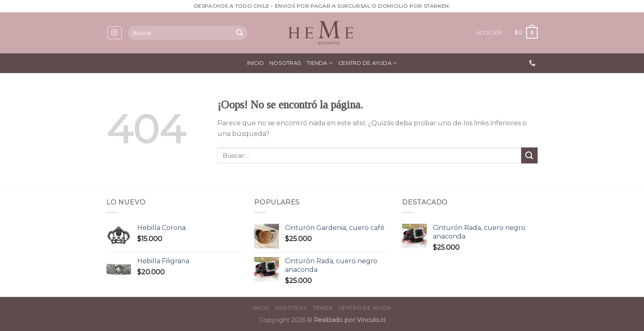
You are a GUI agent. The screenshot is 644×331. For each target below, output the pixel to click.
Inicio (256, 63)
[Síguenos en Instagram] (115, 33)
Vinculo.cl (370, 320)
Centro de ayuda (368, 63)
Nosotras (285, 63)
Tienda (320, 63)
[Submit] (239, 33)
